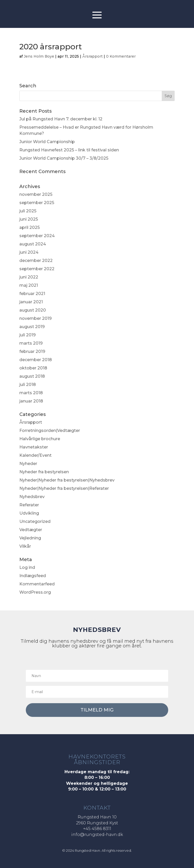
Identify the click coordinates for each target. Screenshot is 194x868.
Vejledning (30, 538)
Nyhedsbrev (32, 497)
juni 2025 (29, 219)
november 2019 (35, 318)
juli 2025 (28, 211)
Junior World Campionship (47, 142)
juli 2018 (28, 385)
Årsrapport (92, 56)
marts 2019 (31, 343)
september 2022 (37, 269)
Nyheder (28, 464)
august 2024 (33, 244)
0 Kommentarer (121, 56)
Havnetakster (34, 447)
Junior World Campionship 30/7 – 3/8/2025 (64, 158)
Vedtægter (31, 530)
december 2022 (36, 261)
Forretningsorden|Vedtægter (50, 431)
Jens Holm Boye (39, 56)
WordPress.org (35, 592)
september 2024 (37, 236)
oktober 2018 (33, 368)
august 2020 (33, 310)
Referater (29, 505)
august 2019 (32, 327)
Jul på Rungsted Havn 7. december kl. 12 (61, 119)
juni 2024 (29, 252)
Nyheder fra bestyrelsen (44, 472)
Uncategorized (35, 521)
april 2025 (30, 227)
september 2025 (37, 203)
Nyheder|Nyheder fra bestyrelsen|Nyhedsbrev (67, 480)
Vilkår (25, 546)
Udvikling (29, 513)
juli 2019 (27, 335)
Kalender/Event (35, 455)
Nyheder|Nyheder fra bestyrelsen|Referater (64, 488)
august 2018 (32, 376)
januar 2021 (31, 302)
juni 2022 (29, 277)
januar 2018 (31, 401)
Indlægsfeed (33, 576)
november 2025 (36, 194)
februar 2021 (32, 294)
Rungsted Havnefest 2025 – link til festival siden (69, 150)
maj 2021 (29, 285)
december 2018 (36, 360)
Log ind (27, 567)
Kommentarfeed (37, 584)
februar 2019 (32, 351)
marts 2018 (31, 393)
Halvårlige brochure (40, 439)
